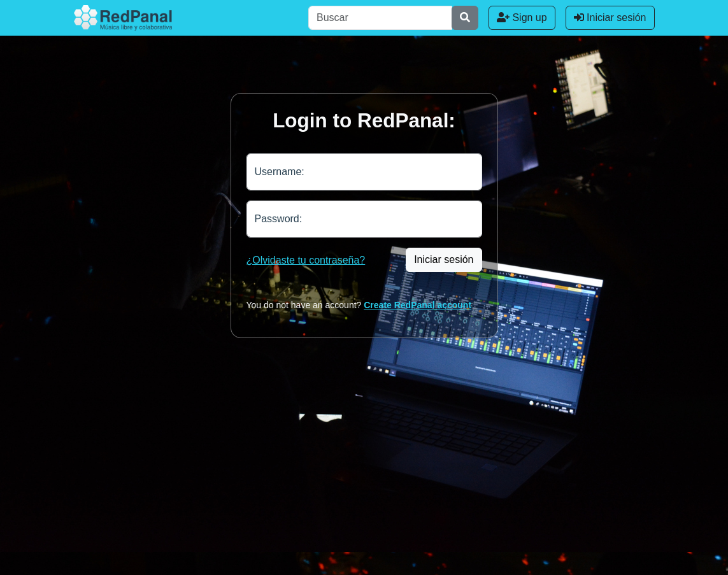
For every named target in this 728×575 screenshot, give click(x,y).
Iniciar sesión (610, 18)
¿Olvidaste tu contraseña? (306, 260)
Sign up (522, 18)
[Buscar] (380, 18)
